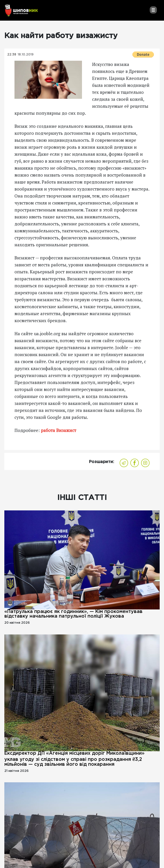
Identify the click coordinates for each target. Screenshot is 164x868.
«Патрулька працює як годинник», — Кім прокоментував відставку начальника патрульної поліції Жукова (73, 614)
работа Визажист (59, 430)
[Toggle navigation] (153, 10)
